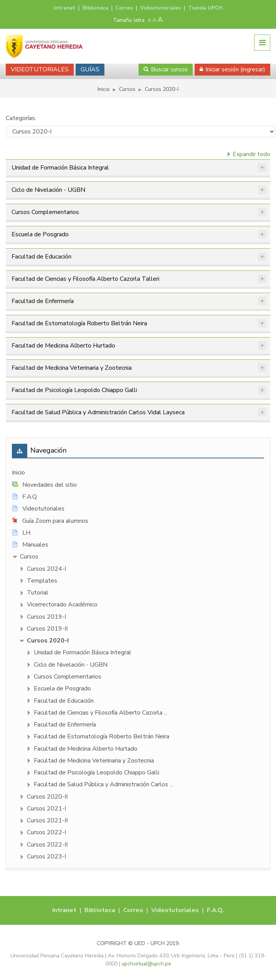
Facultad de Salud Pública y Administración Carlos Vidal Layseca (98, 412)
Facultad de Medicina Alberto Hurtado (63, 346)
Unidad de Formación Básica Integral (60, 168)
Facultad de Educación (41, 257)
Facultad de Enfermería (43, 301)
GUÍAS (90, 69)
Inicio (18, 473)
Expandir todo (251, 154)
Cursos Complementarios (45, 212)
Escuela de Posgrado (40, 234)
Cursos (29, 557)
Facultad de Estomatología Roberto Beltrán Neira (79, 323)
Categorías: (21, 118)
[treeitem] (138, 473)
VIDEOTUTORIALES (40, 69)
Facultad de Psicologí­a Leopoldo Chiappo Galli (74, 390)
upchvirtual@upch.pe (146, 964)
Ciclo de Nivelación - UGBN (48, 190)
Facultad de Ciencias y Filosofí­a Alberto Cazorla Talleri (85, 279)
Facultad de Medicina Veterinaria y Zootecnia (72, 368)
